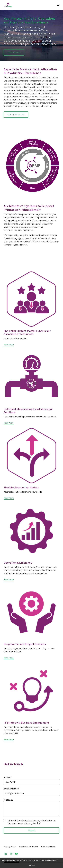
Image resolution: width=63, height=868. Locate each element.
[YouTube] (16, 854)
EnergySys (33, 94)
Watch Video (14, 53)
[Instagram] (11, 854)
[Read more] (31, 304)
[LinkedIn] (6, 854)
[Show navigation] (57, 5)
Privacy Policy (10, 847)
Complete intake (48, 847)
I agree (32, 866)
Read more (9, 350)
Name (8, 832)
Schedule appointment (29, 847)
